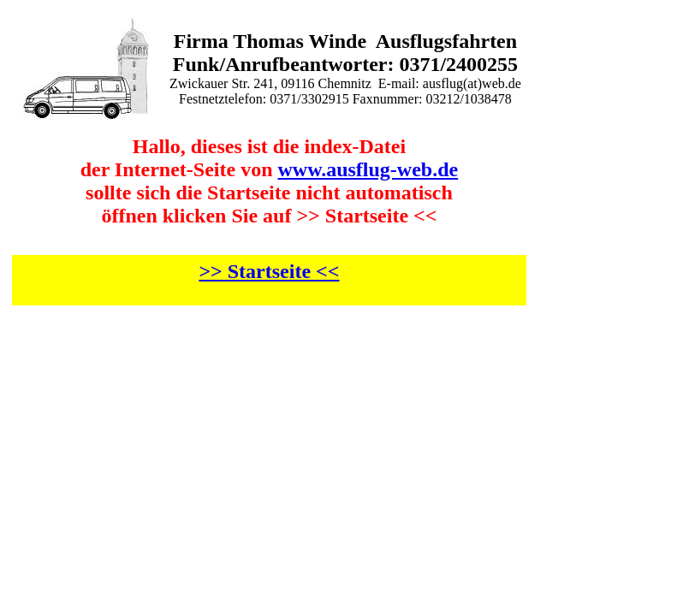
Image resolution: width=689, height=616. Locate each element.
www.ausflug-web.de (368, 169)
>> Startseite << (269, 271)
